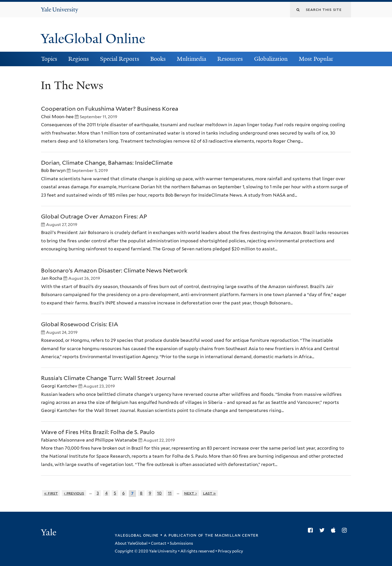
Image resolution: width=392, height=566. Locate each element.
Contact (159, 543)
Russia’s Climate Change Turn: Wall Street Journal (108, 378)
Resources (230, 59)
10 (159, 493)
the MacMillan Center (232, 535)
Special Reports (120, 59)
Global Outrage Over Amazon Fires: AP (94, 216)
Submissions (181, 543)
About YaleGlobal (131, 543)
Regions (79, 59)
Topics (49, 59)
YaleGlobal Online (93, 39)
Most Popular (316, 59)
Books (158, 59)
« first (51, 493)
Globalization (271, 59)
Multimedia (191, 59)
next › (190, 493)
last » (209, 493)
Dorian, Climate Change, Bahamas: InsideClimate (107, 163)
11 (170, 493)
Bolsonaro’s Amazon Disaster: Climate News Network (114, 270)
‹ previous (74, 493)
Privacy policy (230, 551)
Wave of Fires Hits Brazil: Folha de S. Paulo (98, 432)
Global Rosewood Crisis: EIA (80, 324)
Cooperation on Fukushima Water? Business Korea (110, 109)
